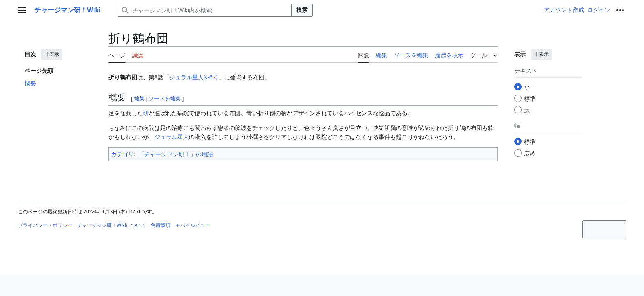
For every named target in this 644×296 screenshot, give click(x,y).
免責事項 (161, 225)
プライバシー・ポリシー (45, 225)
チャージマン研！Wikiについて (112, 225)
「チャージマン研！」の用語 (176, 154)
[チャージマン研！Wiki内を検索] (205, 10)
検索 (302, 10)
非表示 (52, 54)
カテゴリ (122, 154)
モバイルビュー (193, 225)
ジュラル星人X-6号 (194, 77)
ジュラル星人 (172, 137)
